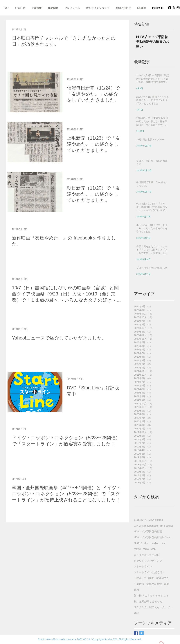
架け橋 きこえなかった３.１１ (151, 596)
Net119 (138, 543)
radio (146, 549)
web (153, 549)
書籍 (136, 590)
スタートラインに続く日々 (149, 572)
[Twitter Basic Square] (142, 633)
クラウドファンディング (148, 561)
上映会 (138, 578)
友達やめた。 (164, 578)
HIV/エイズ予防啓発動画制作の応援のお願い (154, 537)
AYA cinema (156, 520)
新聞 (167, 584)
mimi (163, 543)
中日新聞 (149, 578)
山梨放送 (139, 584)
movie (137, 549)
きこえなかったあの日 (147, 555)
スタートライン (143, 566)
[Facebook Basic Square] (136, 633)
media (154, 543)
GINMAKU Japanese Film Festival (153, 526)
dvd (146, 543)
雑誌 (136, 613)
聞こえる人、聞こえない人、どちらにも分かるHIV (154, 607)
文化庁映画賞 (154, 584)
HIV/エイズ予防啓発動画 (148, 531)
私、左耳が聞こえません (148, 601)
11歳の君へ (141, 520)
